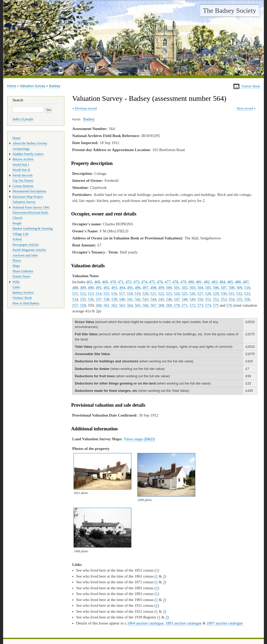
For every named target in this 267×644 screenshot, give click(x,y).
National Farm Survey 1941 (31, 207)
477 (167, 282)
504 (200, 288)
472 (128, 282)
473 (136, 282)
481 (199, 282)
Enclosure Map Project (28, 197)
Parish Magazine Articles (29, 250)
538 (106, 299)
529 (216, 294)
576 (229, 305)
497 (145, 288)
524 (177, 294)
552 (216, 299)
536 (91, 299)
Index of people (23, 119)
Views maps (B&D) (139, 439)
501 (177, 288)
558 (83, 305)
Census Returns (23, 186)
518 (130, 294)
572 (192, 305)
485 (230, 282)
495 (130, 288)
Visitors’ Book (22, 298)
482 (207, 282)
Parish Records (23, 175)
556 (247, 299)
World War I (21, 165)
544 (153, 299)
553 (224, 299)
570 (177, 305)
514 (98, 294)
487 (246, 282)
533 (247, 294)
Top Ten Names (23, 181)
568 (161, 305)
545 (161, 299)
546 (169, 299)
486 (238, 282)
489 (83, 288)
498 (153, 288)
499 (161, 288)
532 (239, 294)
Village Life (20, 234)
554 (232, 299)
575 (216, 305)
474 (144, 282)
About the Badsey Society (30, 143)
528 (208, 294)
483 (214, 282)
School (17, 239)
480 (191, 282)
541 (130, 299)
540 (122, 299)
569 (169, 305)
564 (130, 305)
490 (91, 288)
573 (200, 305)
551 (208, 299)
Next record (245, 108)
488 (75, 288)
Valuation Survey (32, 86)
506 (216, 288)
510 (247, 288)
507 (224, 288)
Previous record (86, 108)
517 (122, 294)
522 (161, 294)
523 (169, 294)
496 (138, 288)
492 (106, 288)
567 (153, 305)
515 (106, 294)
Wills (16, 282)
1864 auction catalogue (145, 623)
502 (185, 288)
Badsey (55, 86)
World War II (21, 170)
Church (17, 218)
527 (200, 294)
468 (97, 282)
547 (177, 299)
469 (105, 282)
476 (160, 282)
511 (75, 294)
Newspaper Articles (26, 245)
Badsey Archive (23, 293)
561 (106, 305)
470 (113, 282)
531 (231, 294)
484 (222, 282)
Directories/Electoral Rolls (30, 213)
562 (114, 305)
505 (208, 288)
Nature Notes (21, 276)
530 (223, 294)
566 (145, 305)
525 (184, 294)
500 (169, 288)
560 (99, 305)
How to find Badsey (26, 303)
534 (75, 299)
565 (138, 305)
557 (75, 305)
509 (239, 288)
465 (89, 282)
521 (153, 294)
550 (200, 299)
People (17, 223)
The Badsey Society (229, 11)
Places (17, 261)
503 (192, 288)
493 (114, 288)
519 (137, 294)
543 (145, 299)
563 (122, 305)
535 (83, 299)
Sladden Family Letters (28, 154)
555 (239, 299)
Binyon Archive (23, 159)
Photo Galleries (23, 271)
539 (114, 299)
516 (114, 294)
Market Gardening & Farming (33, 228)
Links (16, 287)
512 (83, 294)
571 (185, 305)
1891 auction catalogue (183, 623)
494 (122, 288)
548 (185, 299)
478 (175, 282)
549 (192, 299)
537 (99, 299)
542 (138, 299)
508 (232, 288)
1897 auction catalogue (225, 623)
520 (145, 294)
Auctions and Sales (25, 255)
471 (120, 282)
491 (99, 288)
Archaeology (21, 149)
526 (192, 294)
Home (12, 86)
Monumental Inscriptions (29, 191)
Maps (16, 266)
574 (208, 305)
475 (152, 282)
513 (90, 294)
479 (183, 282)
